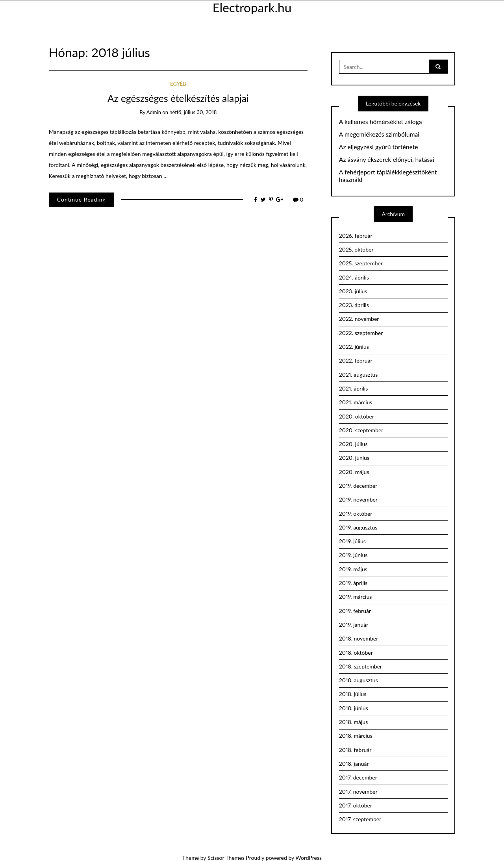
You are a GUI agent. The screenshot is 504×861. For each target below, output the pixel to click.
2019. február (355, 611)
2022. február (356, 360)
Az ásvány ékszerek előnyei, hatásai (387, 159)
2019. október (356, 514)
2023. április (354, 305)
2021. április (354, 388)
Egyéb (178, 84)
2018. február (355, 750)
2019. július (352, 541)
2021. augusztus (359, 375)
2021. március (356, 402)
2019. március (356, 597)
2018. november (359, 638)
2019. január (354, 625)
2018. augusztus (359, 680)
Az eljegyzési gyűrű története (379, 147)
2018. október (356, 653)
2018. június (354, 708)
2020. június (354, 458)
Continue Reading (82, 199)
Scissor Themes (226, 858)
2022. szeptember (361, 333)
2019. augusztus (358, 527)
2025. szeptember (361, 263)
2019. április (353, 583)
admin (154, 112)
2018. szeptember (360, 666)
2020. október (357, 416)
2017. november (358, 792)
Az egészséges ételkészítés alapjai (178, 98)
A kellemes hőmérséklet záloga (381, 122)
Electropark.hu (252, 7)
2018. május (354, 722)
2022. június (354, 347)
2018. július (353, 694)
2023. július (353, 291)
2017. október (356, 805)
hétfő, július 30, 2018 (193, 112)
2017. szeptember (360, 819)
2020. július (353, 444)
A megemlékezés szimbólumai (379, 134)
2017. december (358, 777)
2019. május (353, 569)
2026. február (356, 236)
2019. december (358, 486)
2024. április (354, 277)
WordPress (309, 858)
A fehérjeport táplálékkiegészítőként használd (388, 176)
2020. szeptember (361, 430)
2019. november (358, 499)
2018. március (356, 736)
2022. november (359, 319)
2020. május (354, 472)
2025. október (356, 249)
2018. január (354, 764)
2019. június (353, 555)
